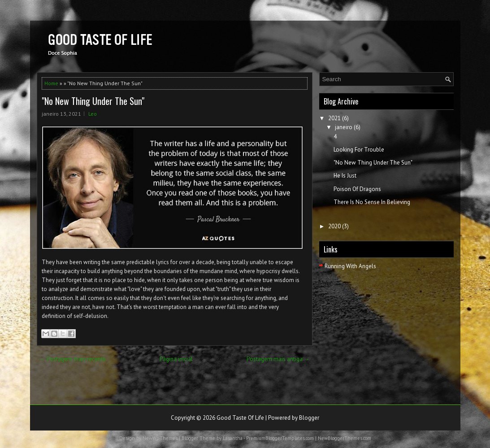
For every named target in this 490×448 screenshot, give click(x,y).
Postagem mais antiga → (278, 359)
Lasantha (233, 438)
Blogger (309, 418)
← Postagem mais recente (73, 359)
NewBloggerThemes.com (345, 438)
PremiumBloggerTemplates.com (280, 438)
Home (51, 83)
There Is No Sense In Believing (372, 202)
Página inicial (176, 359)
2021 (334, 118)
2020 (334, 226)
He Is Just (345, 176)
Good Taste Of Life (240, 418)
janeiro (344, 127)
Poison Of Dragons (357, 189)
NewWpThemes (160, 438)
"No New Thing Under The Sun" (93, 101)
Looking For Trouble (359, 150)
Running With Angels (350, 266)
